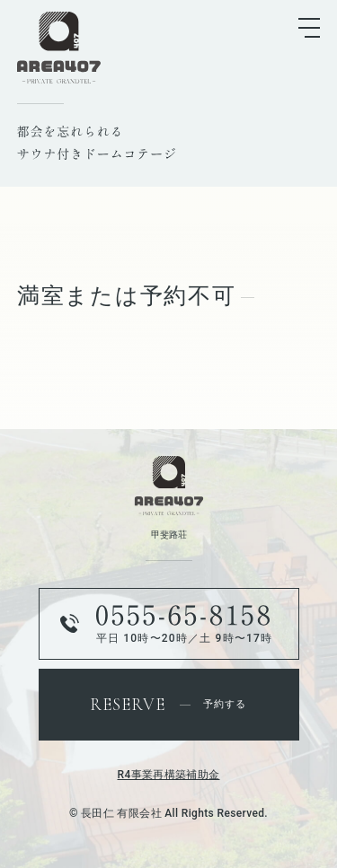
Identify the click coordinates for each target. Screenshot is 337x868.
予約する (168, 704)
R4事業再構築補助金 (169, 775)
